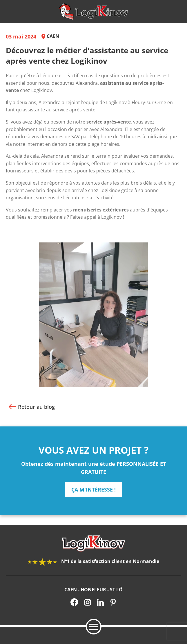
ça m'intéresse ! (93, 490)
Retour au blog (36, 407)
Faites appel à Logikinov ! (98, 217)
